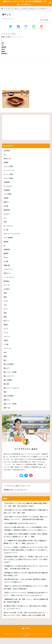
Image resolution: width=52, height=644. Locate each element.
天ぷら (6, 261)
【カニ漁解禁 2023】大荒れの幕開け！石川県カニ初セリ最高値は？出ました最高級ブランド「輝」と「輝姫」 (25, 541)
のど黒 (6, 264)
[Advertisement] (26, 73)
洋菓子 (6, 344)
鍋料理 (6, 256)
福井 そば (7, 412)
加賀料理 (7, 252)
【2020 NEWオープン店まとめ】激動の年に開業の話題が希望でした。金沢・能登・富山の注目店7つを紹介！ (26, 510)
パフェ (6, 336)
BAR (5, 356)
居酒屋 (6, 165)
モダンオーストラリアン (12, 237)
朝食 (5, 320)
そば (5, 308)
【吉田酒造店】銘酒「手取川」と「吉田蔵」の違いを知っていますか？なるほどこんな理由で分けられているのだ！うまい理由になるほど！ (26, 565)
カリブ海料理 (8, 240)
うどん (6, 305)
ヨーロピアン (8, 189)
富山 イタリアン (9, 380)
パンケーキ (7, 352)
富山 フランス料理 (10, 376)
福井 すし (7, 404)
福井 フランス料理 (10, 408)
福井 (5, 396)
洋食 (5, 224)
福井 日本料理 (8, 400)
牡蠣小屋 (7, 268)
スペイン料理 (8, 177)
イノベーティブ (9, 172)
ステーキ (7, 289)
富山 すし (7, 372)
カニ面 (6, 233)
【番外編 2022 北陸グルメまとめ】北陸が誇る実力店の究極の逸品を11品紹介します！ (26, 580)
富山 (5, 364)
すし (11, 10)
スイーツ (7, 340)
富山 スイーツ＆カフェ (11, 392)
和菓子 (6, 328)
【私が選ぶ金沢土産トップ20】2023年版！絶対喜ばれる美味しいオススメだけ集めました (25, 586)
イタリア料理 (8, 181)
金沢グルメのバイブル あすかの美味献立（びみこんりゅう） (25, 4)
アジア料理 (7, 197)
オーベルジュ (8, 228)
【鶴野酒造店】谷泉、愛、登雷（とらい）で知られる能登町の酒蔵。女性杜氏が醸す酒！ (26, 607)
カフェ (6, 332)
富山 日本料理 (8, 368)
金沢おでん (7, 161)
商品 (5, 360)
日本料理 (7, 153)
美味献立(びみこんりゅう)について (16, 494)
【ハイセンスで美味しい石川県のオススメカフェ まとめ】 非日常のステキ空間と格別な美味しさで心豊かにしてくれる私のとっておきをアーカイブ (26, 555)
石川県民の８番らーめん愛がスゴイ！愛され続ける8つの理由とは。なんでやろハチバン (25, 613)
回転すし (7, 205)
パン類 (6, 348)
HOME (26, 635)
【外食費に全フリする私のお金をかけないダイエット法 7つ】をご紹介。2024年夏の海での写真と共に (26, 573)
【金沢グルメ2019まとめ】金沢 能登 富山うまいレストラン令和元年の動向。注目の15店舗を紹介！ (26, 593)
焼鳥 (5, 300)
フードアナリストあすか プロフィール (17, 490)
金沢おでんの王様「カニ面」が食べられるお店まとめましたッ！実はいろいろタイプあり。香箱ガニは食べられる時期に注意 (26, 620)
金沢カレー (7, 277)
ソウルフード (8, 272)
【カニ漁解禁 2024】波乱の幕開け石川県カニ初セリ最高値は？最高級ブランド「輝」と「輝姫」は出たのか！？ (25, 547)
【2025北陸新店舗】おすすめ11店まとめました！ (21, 528)
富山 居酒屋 (8, 384)
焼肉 (5, 296)
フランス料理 (8, 169)
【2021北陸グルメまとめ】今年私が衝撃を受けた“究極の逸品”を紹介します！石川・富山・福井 (26, 516)
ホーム (5, 10)
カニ (5, 221)
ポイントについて (17, 39)
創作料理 (7, 212)
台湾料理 (7, 184)
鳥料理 (6, 244)
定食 (5, 316)
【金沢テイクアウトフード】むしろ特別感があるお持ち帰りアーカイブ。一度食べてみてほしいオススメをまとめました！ (26, 600)
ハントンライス (9, 280)
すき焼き (7, 292)
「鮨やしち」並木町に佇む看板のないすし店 (27, 10)
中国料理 (7, 193)
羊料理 (6, 200)
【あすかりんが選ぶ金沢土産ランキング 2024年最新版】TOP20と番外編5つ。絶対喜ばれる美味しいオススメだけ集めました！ (26, 534)
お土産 (6, 209)
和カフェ (7, 324)
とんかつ (7, 217)
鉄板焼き (7, 284)
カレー (6, 312)
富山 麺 (6, 388)
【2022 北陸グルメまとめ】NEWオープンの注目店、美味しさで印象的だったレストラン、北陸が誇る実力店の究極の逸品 (26, 523)
